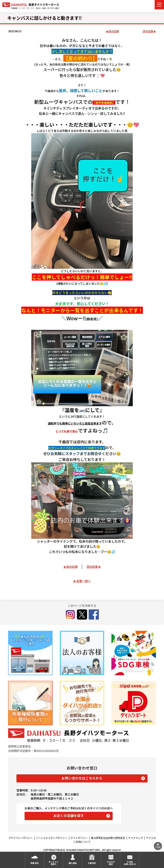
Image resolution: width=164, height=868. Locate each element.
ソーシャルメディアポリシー (52, 838)
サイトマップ (136, 838)
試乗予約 (35, 863)
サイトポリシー (79, 838)
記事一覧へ (84, 581)
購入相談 (73, 863)
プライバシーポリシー (20, 838)
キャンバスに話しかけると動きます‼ (45, 18)
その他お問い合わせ (130, 863)
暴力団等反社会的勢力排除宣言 (108, 838)
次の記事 (148, 31)
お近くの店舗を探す (69, 815)
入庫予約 (92, 863)
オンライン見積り (54, 863)
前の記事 (114, 31)
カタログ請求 (111, 863)
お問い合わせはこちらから (82, 778)
